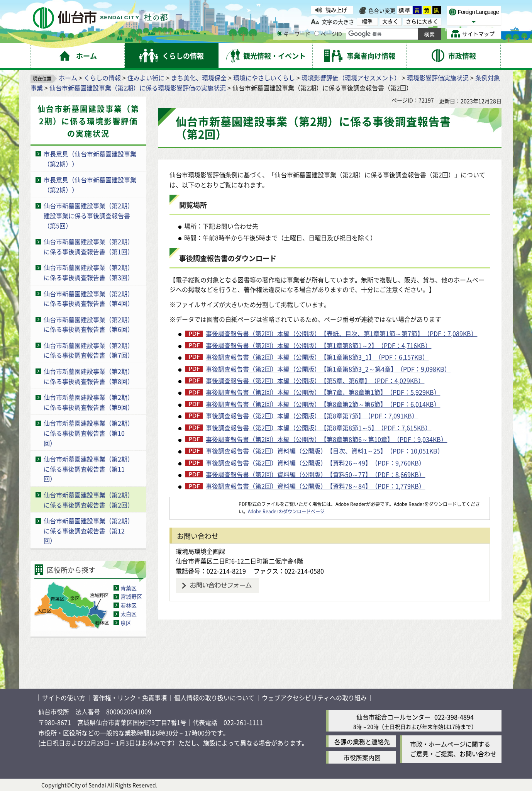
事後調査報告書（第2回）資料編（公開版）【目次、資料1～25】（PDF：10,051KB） (325, 451)
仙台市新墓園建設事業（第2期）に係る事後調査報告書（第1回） (89, 246)
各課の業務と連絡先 (362, 742)
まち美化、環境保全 (199, 78)
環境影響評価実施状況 (438, 78)
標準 (405, 10)
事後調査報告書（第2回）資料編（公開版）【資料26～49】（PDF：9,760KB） (315, 463)
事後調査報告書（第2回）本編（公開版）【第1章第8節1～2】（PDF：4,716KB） (319, 345)
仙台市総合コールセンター (393, 717)
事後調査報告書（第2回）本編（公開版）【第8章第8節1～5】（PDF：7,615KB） (319, 428)
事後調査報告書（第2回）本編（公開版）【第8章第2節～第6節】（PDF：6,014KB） (323, 404)
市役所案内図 (362, 757)
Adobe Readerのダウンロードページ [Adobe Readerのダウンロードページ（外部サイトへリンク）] (286, 511)
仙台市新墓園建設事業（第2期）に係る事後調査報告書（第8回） (89, 376)
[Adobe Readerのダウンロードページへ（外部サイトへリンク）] (204, 504)
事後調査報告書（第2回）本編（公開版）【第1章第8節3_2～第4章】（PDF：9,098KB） (328, 369)
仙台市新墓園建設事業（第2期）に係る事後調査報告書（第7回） (89, 350)
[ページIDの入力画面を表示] (317, 33)
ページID (328, 34)
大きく (390, 21)
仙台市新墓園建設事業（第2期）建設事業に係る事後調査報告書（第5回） (89, 215)
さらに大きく (422, 21)
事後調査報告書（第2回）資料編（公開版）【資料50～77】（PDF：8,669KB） (315, 474)
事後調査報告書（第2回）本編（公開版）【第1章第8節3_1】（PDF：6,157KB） (317, 357)
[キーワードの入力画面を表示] (280, 33)
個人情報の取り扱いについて (214, 698)
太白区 (129, 614)
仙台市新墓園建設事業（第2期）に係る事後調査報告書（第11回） (89, 469)
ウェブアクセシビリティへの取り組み (314, 698)
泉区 (126, 623)
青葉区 (129, 588)
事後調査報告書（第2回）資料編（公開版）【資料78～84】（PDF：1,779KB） (315, 486)
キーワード (294, 34)
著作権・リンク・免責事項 (130, 698)
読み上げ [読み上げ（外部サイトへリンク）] (336, 10)
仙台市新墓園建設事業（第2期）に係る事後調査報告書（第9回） (89, 402)
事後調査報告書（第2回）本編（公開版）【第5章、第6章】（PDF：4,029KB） (315, 380)
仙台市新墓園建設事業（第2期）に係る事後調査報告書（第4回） (89, 299)
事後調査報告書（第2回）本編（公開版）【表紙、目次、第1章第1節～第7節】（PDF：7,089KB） (341, 333)
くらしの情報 (102, 78)
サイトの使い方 (64, 698)
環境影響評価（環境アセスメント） (351, 78)
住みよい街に (146, 78)
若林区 (129, 605)
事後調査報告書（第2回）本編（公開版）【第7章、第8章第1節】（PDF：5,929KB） (323, 392)
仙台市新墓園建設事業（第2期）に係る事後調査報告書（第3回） (89, 272)
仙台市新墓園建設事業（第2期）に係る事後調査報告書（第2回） (89, 500)
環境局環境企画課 (200, 551)
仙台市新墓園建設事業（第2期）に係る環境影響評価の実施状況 (138, 88)
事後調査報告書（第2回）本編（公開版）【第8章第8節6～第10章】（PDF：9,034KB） (326, 439)
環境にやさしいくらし (264, 78)
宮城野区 (131, 596)
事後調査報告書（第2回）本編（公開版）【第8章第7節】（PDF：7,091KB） (312, 416)
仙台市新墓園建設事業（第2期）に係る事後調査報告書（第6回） (89, 324)
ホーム (68, 78)
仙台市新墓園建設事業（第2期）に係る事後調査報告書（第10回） (89, 433)
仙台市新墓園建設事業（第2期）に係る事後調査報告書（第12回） (89, 530)
